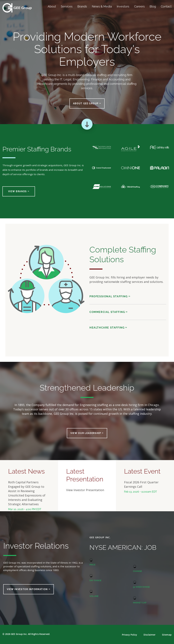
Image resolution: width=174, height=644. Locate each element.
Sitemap (167, 635)
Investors (123, 7)
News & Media (102, 7)
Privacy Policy (130, 635)
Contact (166, 7)
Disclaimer (150, 635)
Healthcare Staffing (107, 328)
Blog (153, 7)
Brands (82, 7)
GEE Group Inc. (19, 634)
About (52, 7)
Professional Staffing (109, 296)
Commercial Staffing (107, 312)
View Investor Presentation (85, 490)
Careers (139, 7)
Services (67, 7)
